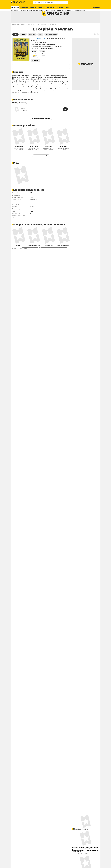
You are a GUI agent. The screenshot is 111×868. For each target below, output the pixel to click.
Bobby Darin (63, 153)
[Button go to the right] (98, 41)
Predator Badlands (55, 5)
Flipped (19, 252)
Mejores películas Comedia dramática (48, 254)
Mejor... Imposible (63, 252)
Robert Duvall (34, 153)
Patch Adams (48, 252)
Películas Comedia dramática (38, 31)
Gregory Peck (19, 153)
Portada (14, 31)
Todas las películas (25, 31)
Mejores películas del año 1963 (30, 254)
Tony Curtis (48, 153)
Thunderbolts (46, 5)
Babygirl (41, 5)
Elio (50, 5)
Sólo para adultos (34, 252)
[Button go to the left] (95, 41)
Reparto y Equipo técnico (41, 163)
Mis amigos (42, 59)
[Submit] (66, 2)
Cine (18, 31)
